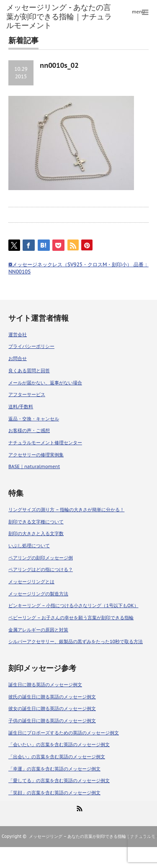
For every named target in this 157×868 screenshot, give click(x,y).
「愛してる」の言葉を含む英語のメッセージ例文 (59, 780)
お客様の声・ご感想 (29, 430)
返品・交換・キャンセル (34, 419)
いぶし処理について (29, 546)
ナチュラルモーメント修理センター (45, 443)
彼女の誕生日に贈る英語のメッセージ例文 (52, 708)
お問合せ (18, 358)
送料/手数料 (21, 407)
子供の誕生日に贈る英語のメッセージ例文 (52, 721)
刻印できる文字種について (36, 522)
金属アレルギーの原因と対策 (38, 630)
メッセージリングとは (31, 582)
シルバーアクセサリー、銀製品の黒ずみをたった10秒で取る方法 (76, 641)
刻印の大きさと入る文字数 (36, 533)
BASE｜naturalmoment (34, 466)
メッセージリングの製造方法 (38, 594)
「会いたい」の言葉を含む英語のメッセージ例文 (59, 744)
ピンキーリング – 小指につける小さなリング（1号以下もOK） (73, 605)
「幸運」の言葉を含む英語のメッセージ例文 (54, 769)
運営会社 (18, 335)
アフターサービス (27, 394)
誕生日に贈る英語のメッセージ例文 (45, 685)
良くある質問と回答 (29, 371)
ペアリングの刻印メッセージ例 (41, 558)
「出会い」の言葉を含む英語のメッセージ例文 (57, 757)
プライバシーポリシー (31, 346)
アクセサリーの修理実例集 (36, 455)
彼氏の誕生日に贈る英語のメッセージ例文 (52, 697)
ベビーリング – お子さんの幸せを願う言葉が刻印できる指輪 (71, 618)
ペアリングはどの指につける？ (41, 569)
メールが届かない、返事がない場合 (45, 383)
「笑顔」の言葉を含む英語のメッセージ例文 (54, 793)
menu (138, 12)
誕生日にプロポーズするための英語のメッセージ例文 (64, 733)
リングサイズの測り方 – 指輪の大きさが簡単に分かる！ (66, 510)
